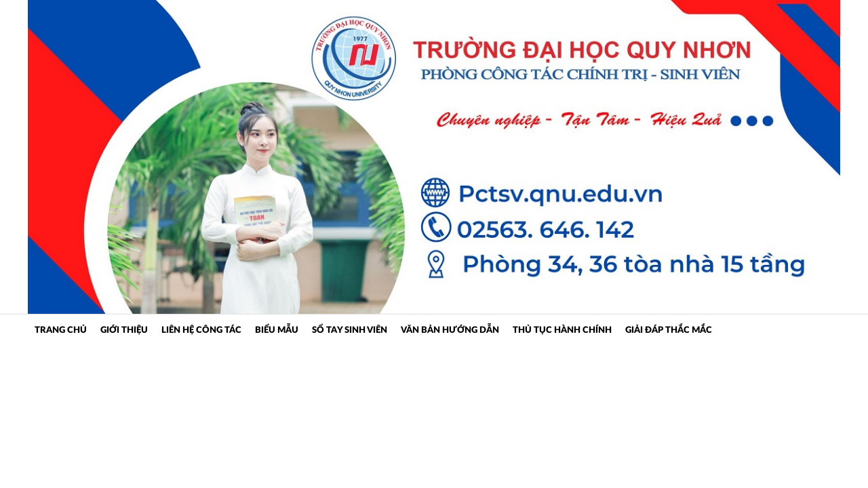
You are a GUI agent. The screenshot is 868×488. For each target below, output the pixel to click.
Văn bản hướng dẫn (450, 330)
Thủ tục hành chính (562, 330)
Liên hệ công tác (201, 330)
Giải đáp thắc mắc (669, 330)
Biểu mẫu (277, 330)
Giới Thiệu (124, 330)
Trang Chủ (61, 330)
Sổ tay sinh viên (350, 330)
